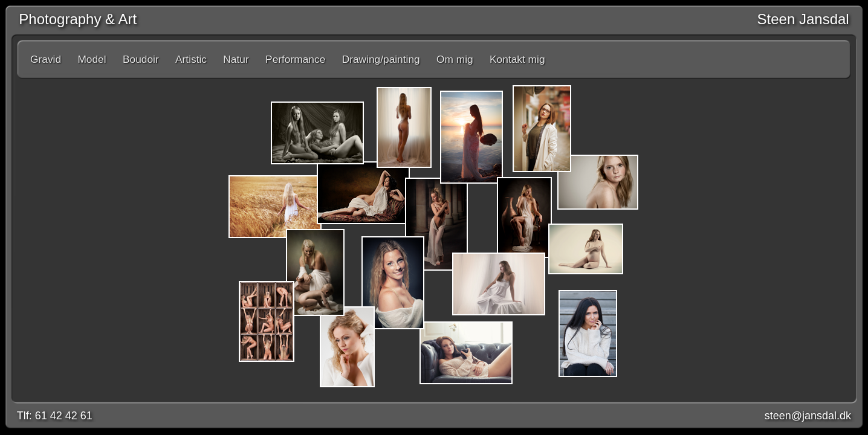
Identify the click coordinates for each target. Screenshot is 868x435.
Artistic (191, 59)
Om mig (455, 59)
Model (92, 59)
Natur (236, 59)
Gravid (46, 59)
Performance (295, 59)
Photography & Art (74, 19)
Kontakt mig (517, 59)
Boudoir (141, 59)
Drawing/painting (381, 59)
